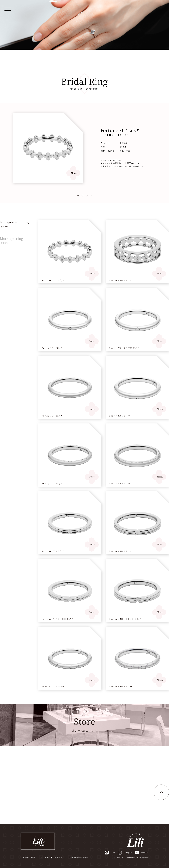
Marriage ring (12, 240)
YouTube (141, 853)
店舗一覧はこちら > (84, 731)
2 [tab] (82, 196)
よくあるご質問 (28, 857)
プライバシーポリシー (78, 857)
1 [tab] (78, 196)
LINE (110, 853)
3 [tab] (87, 196)
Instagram (125, 853)
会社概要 (45, 857)
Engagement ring (14, 224)
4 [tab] (91, 196)
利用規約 (58, 857)
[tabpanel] (84, 148)
